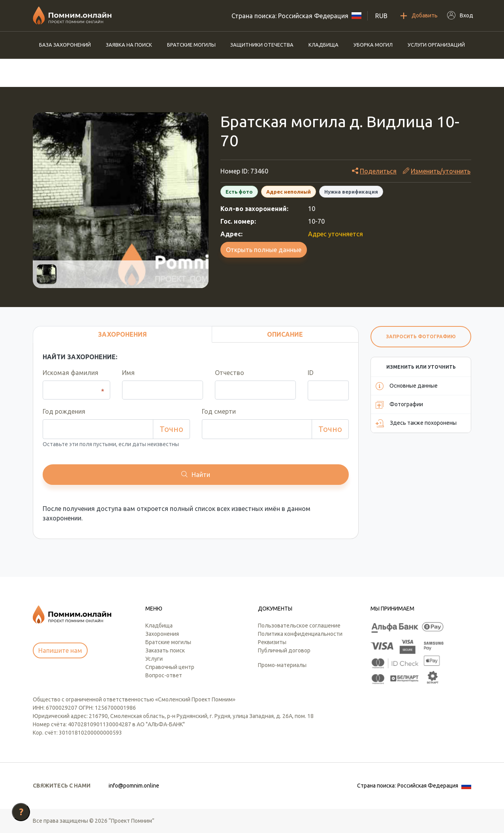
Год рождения (64, 411)
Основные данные (407, 386)
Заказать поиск (165, 650)
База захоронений (65, 45)
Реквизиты (272, 642)
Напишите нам (60, 650)
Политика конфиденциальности (300, 634)
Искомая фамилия (71, 373)
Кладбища (323, 45)
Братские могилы (191, 45)
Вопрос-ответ (164, 675)
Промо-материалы (282, 665)
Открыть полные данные (264, 250)
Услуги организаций (436, 45)
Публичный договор (284, 650)
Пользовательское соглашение (299, 626)
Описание (285, 334)
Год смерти (219, 411)
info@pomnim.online (134, 786)
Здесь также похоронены (416, 423)
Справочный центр (170, 667)
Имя (128, 373)
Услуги (154, 659)
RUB (381, 16)
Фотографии (399, 405)
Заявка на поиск (129, 45)
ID (311, 373)
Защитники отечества (262, 45)
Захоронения (162, 634)
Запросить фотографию (421, 336)
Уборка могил (373, 45)
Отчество (229, 373)
